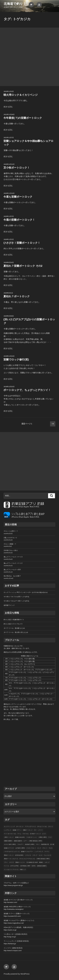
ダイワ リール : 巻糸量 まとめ (14, 628)
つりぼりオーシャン (32, 837)
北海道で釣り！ (15, 4)
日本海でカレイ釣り (11, 550)
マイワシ (47, 852)
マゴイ (50, 837)
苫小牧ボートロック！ (17, 168)
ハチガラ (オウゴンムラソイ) (12, 852)
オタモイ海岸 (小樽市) (10, 844)
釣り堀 (52, 844)
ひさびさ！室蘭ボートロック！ (22, 243)
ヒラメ (44, 834)
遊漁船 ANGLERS (20, 837)
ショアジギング (39, 852)
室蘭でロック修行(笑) (16, 359)
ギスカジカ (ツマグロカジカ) (27, 859)
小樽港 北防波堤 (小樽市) (43, 859)
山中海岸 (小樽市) (20, 848)
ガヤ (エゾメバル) (42, 827)
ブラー (6, 862)
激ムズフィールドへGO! (12, 570)
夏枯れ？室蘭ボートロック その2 (23, 266)
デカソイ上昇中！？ (11, 531)
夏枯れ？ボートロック (17, 296)
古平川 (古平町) (15, 866)
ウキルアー (20, 844)
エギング (47, 862)
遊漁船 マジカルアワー (27, 852)
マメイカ (6, 866)
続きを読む (8, 107)
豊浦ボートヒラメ (20, 862)
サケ (35, 830)
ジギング (35, 855)
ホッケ (39, 848)
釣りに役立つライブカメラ (13, 624)
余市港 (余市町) (19, 855)
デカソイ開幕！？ (10, 544)
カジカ (41, 855)
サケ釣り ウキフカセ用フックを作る (16, 597)
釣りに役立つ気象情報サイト (14, 620)
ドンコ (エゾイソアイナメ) (11, 870)
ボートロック (20, 827)
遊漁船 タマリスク (9, 848)
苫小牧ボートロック (35, 834)
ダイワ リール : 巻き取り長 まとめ (16, 632)
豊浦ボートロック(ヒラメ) (11, 859)
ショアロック (8, 830)
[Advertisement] (29, 57)
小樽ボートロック (9, 837)
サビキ (51, 848)
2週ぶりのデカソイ (10, 538)
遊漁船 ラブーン (17, 830)
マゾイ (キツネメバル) (10, 834)
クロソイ (50, 827)
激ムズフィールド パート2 (13, 563)
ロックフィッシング (9, 827)
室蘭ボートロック (28, 830)
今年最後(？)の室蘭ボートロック (23, 118)
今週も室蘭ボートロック (18, 197)
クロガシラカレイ (31, 848)
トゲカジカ (28, 855)
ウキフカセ (26, 834)
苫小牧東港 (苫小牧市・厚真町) (35, 862)
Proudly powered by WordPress (17, 974)
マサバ (38, 844)
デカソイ (45, 848)
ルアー (25, 841)
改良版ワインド (9, 605)
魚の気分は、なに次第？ (12, 576)
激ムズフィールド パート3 (13, 557)
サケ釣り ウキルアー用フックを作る (16, 601)
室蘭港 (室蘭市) (8, 841)
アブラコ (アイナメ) (30, 827)
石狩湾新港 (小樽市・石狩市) (28, 866)
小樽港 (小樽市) (43, 837)
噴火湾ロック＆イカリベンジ (20, 95)
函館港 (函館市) (18, 841)
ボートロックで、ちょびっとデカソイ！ (27, 390)
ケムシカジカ (47, 855)
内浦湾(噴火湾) (45, 844)
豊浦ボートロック (9, 855)
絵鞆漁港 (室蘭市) (42, 866)
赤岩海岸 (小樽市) (30, 844)
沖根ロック (23, 870)
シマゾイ (40, 830)
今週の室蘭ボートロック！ (19, 220)
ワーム (19, 834)
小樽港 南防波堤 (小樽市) (35, 841)
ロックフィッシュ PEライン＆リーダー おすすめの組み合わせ (26, 592)
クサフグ (12, 862)
